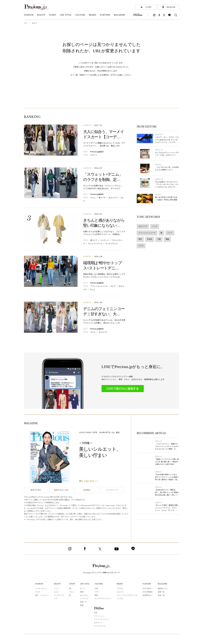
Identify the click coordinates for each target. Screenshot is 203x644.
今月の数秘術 (148, 592)
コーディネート (41, 589)
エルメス (120, 592)
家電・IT (83, 602)
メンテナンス (59, 595)
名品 (96, 613)
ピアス (141, 246)
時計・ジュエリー (42, 595)
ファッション (99, 616)
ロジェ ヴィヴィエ (95, 244)
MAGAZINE (163, 584)
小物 (159, 239)
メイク (56, 589)
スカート (94, 155)
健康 (81, 605)
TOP (26, 23)
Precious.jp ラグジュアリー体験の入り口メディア (102, 573)
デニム (93, 198)
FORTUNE (147, 584)
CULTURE (99, 584)
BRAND (120, 584)
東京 (140, 239)
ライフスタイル (100, 626)
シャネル (120, 599)
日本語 (150, 239)
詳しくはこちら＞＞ (89, 481)
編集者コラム (163, 589)
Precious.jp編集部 (97, 152)
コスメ (56, 592)
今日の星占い (148, 589)
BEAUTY (57, 584)
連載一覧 (161, 592)
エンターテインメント (103, 599)
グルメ (71, 592)
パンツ (170, 233)
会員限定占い (148, 595)
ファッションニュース (99, 286)
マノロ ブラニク (112, 244)
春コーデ (102, 198)
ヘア (55, 599)
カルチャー (98, 623)
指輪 (167, 239)
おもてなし (84, 595)
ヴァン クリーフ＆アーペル (127, 595)
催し (70, 589)
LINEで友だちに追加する (123, 389)
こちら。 (73, 497)
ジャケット (105, 240)
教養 (97, 595)
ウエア (37, 592)
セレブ (113, 286)
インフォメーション (101, 619)
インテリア (84, 599)
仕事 (97, 589)
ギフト (82, 589)
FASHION (87, 125)
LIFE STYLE (85, 584)
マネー (98, 592)
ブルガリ (120, 589)
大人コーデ (113, 198)
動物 (81, 592)
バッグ (155, 226)
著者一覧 (161, 595)
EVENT (72, 584)
